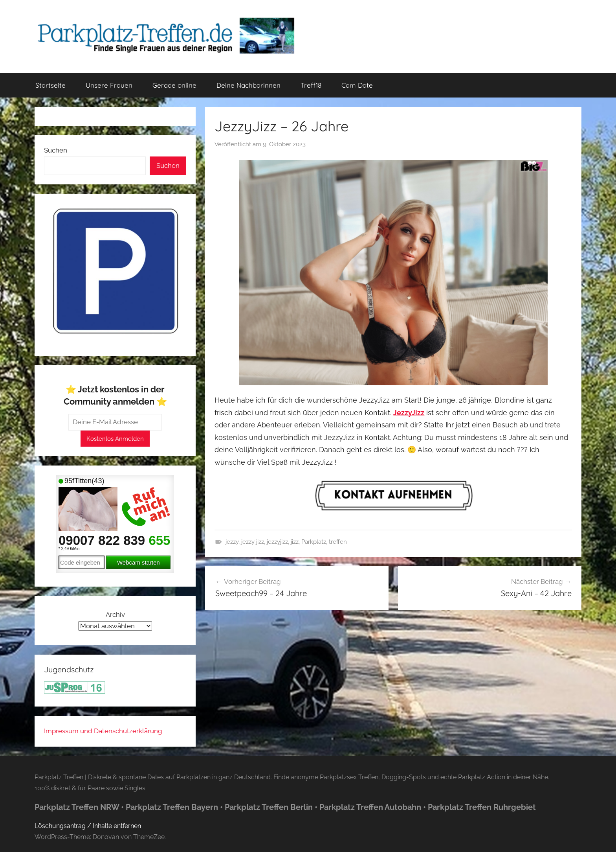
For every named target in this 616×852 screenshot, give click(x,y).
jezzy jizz (253, 542)
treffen (338, 542)
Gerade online (174, 85)
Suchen (56, 150)
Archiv (115, 615)
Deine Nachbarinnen (248, 85)
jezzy (232, 542)
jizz (295, 542)
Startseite (50, 85)
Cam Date (357, 85)
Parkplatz (314, 542)
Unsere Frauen (109, 85)
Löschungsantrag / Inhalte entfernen (88, 826)
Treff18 (311, 85)
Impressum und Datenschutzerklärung (103, 731)
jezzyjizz (277, 542)
